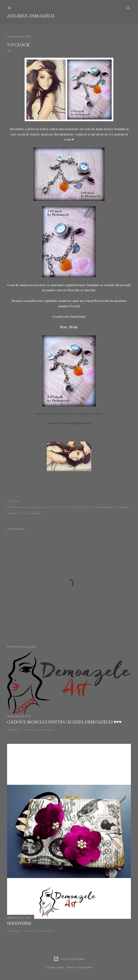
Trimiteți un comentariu (39, 730)
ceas (56, 507)
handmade (122, 507)
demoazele (106, 507)
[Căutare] (128, 7)
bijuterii (47, 507)
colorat (75, 507)
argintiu (36, 507)
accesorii (24, 507)
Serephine (19, 923)
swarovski (34, 513)
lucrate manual (17, 513)
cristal (84, 507)
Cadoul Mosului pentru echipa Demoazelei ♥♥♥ (64, 722)
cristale (94, 507)
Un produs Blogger (69, 959)
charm (65, 507)
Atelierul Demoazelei (31, 16)
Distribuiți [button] (14, 501)
